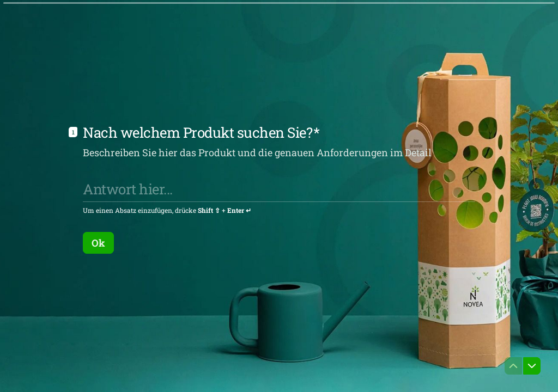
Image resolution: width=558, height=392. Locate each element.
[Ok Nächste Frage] (98, 242)
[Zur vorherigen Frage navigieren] (513, 366)
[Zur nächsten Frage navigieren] (532, 366)
